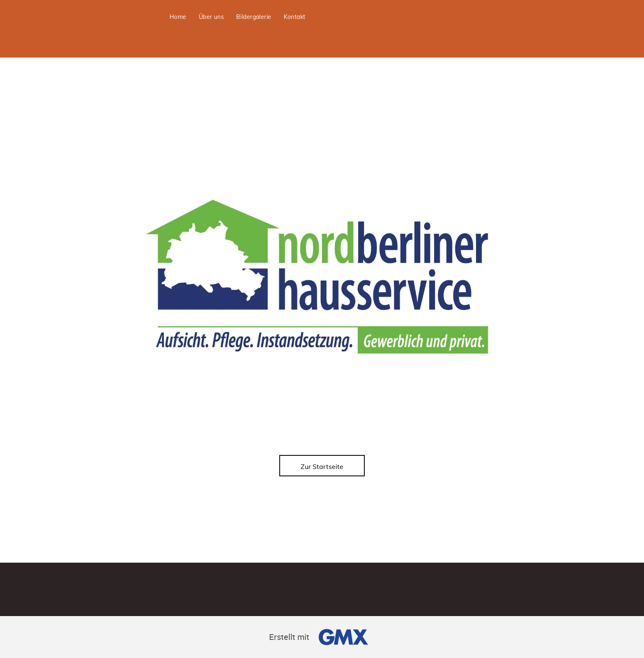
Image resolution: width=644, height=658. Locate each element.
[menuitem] (178, 17)
